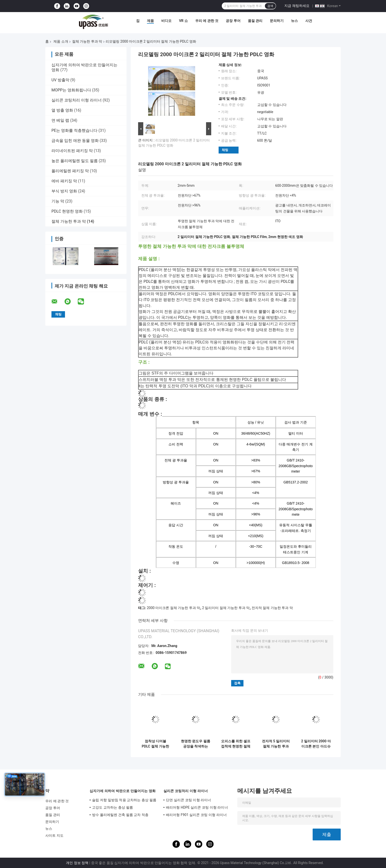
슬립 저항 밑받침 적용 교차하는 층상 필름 (124, 800)
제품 (150, 21)
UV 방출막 (60, 80)
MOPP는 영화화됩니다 (71, 90)
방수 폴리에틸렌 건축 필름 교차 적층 (120, 815)
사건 (309, 21)
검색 (270, 6)
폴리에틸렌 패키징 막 (70, 171)
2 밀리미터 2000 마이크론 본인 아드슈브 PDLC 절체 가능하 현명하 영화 (316, 744)
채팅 (225, 150)
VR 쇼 (183, 21)
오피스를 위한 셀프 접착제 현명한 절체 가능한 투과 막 (236, 744)
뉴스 (294, 21)
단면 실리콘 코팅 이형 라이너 (189, 800)
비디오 (166, 21)
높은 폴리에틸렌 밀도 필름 (75, 161)
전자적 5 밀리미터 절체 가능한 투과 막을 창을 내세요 (276, 744)
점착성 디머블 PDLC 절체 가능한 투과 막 (155, 744)
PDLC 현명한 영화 (67, 211)
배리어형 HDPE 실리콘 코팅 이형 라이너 (197, 807)
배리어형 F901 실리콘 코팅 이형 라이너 (196, 815)
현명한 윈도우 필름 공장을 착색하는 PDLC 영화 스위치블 (196, 744)
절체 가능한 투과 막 (87, 41)
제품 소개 (61, 41)
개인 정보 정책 (77, 863)
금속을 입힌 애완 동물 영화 (75, 141)
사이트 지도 (54, 835)
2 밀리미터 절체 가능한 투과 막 (226, 608)
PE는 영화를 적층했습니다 (74, 130)
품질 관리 (255, 21)
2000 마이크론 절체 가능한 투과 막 (173, 608)
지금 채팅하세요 (297, 6)
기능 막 (58, 201)
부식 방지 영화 (64, 191)
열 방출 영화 (62, 110)
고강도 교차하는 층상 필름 (113, 807)
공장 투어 (233, 21)
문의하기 (277, 21)
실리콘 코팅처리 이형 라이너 (77, 100)
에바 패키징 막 (64, 181)
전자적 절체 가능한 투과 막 (272, 608)
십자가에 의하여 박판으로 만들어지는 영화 (123, 791)
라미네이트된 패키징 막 (72, 151)
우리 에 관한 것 (207, 21)
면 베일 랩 (60, 120)
